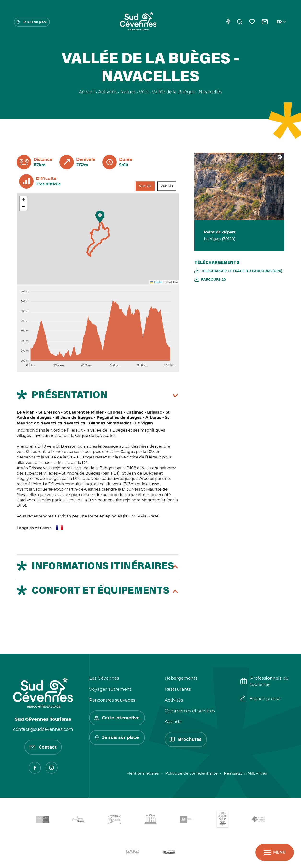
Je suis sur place (32, 22)
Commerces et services (190, 711)
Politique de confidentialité (191, 773)
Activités (174, 700)
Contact (43, 747)
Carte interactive (117, 718)
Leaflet (156, 282)
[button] (100, 217)
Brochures (186, 739)
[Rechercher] (240, 22)
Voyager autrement (110, 689)
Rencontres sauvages (112, 700)
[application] (98, 326)
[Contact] (265, 22)
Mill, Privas (257, 773)
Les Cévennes (104, 678)
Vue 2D (145, 186)
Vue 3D (167, 186)
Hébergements (181, 678)
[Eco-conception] (228, 22)
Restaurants (178, 689)
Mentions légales (143, 773)
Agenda (173, 722)
